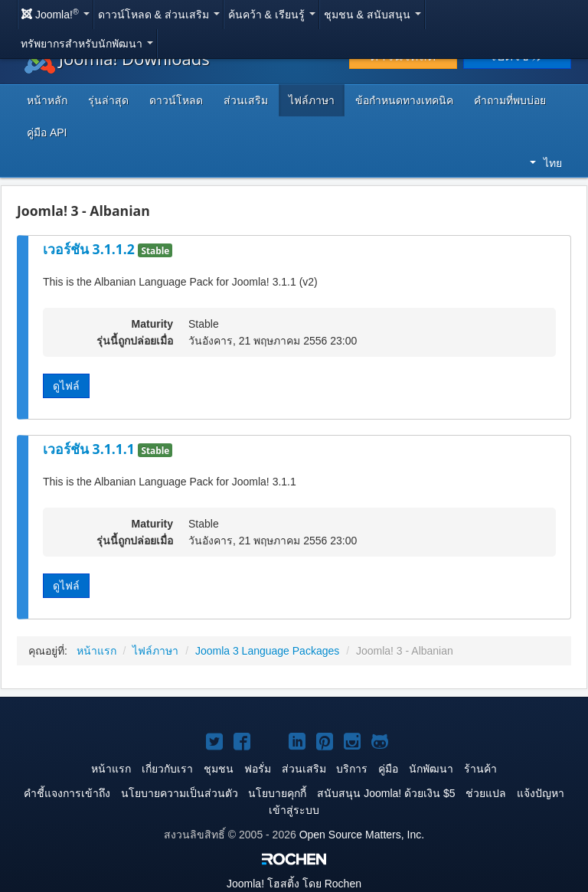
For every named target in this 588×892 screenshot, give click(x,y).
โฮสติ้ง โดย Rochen (294, 884)
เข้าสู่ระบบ (294, 810)
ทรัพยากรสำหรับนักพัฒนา (87, 44)
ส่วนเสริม (246, 100)
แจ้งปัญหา (541, 793)
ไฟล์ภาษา (312, 100)
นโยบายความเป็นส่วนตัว (180, 793)
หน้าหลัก (47, 100)
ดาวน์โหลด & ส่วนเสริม (159, 15)
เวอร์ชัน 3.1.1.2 (90, 249)
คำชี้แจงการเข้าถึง (67, 793)
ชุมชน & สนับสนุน (372, 15)
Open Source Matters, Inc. (362, 835)
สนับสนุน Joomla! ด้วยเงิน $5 (386, 793)
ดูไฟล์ (66, 386)
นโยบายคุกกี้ (277, 793)
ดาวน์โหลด (176, 100)
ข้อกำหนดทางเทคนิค (404, 100)
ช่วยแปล (486, 793)
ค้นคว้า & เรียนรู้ (272, 15)
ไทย (546, 163)
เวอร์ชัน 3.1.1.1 (90, 449)
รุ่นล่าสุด (108, 100)
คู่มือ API (47, 132)
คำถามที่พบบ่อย (510, 100)
